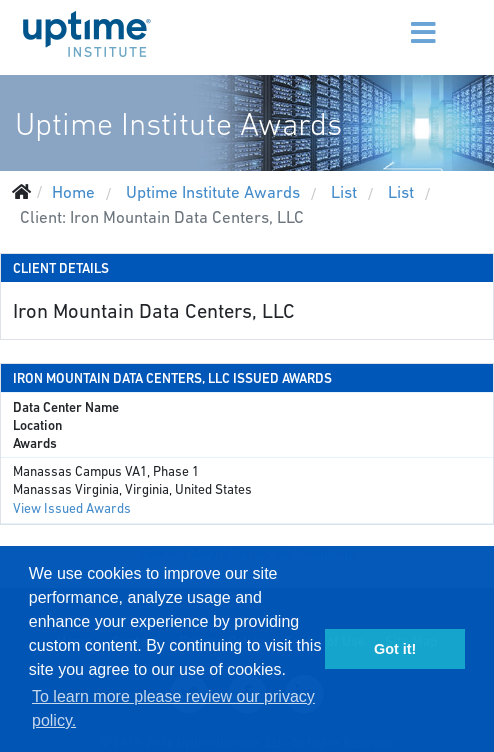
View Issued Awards (72, 508)
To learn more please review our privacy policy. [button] (173, 708)
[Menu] (387, 20)
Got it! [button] (395, 649)
